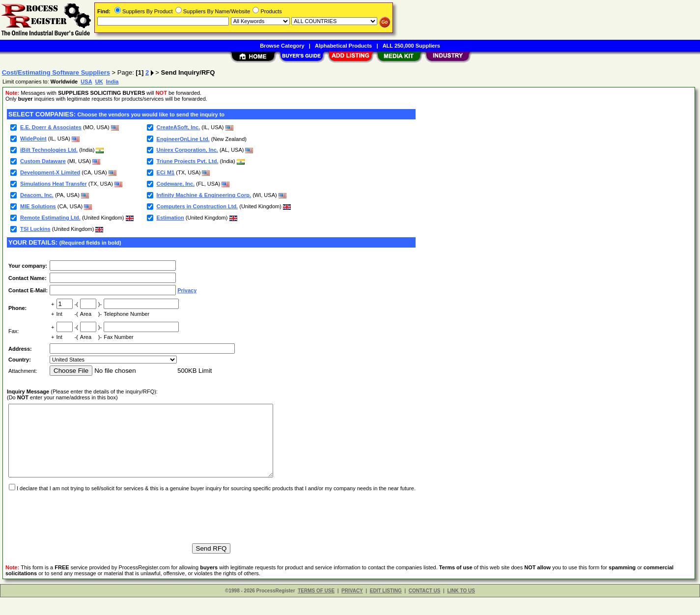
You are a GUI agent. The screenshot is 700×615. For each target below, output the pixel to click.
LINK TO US (461, 608)
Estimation (170, 218)
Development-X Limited (50, 172)
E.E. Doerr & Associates (51, 127)
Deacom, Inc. (37, 195)
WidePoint (33, 139)
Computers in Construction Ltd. (197, 206)
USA (86, 82)
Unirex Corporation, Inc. (187, 150)
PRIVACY (352, 608)
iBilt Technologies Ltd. (49, 150)
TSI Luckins (35, 229)
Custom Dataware (43, 161)
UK (99, 82)
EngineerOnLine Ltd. (183, 139)
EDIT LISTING (386, 608)
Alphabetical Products (343, 46)
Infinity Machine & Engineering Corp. (204, 195)
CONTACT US (425, 608)
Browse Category (282, 46)
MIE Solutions (38, 206)
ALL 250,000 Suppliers (411, 46)
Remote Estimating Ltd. (50, 218)
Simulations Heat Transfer (54, 184)
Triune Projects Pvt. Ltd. (188, 161)
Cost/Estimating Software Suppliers (56, 72)
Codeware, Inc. (176, 184)
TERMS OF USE (316, 608)
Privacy (187, 290)
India (112, 82)
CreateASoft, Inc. (179, 127)
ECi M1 (166, 172)
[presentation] (82, 531)
